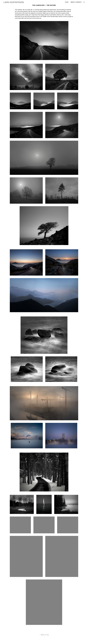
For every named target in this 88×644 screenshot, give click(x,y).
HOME (67, 2)
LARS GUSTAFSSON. (14, 2)
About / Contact (76, 2)
